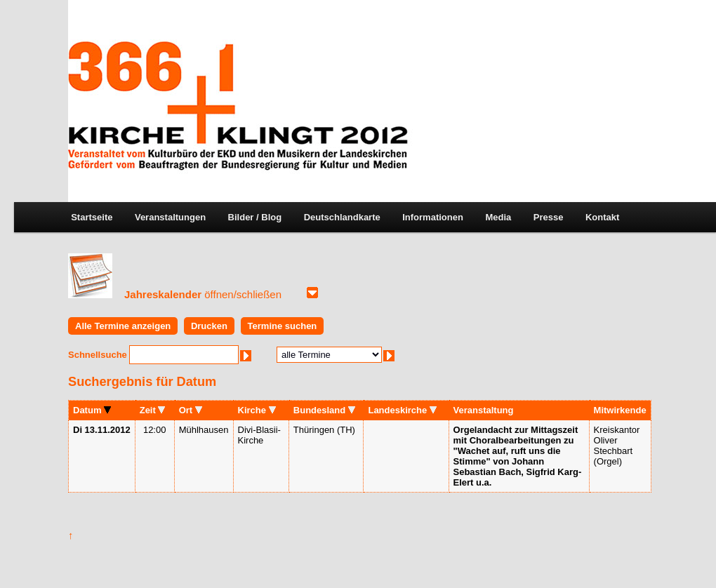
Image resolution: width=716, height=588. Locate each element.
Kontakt (602, 217)
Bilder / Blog (255, 217)
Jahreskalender (203, 294)
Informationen (433, 217)
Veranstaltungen (170, 217)
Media (498, 217)
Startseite (92, 217)
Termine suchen (283, 326)
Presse (549, 217)
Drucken (209, 326)
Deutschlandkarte (342, 217)
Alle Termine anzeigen (123, 326)
